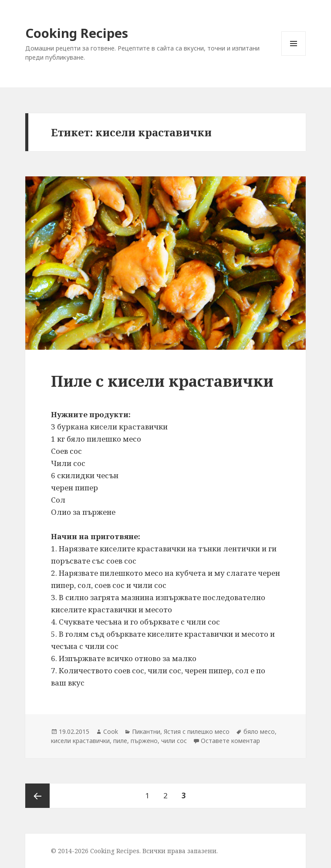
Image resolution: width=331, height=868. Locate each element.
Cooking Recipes (77, 33)
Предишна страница (37, 796)
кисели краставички (80, 741)
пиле (120, 741)
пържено (144, 741)
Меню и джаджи (294, 56)
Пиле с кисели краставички (162, 381)
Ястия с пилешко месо (197, 731)
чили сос (174, 741)
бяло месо (259, 731)
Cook (111, 731)
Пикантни (146, 731)
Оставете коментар (230, 741)
